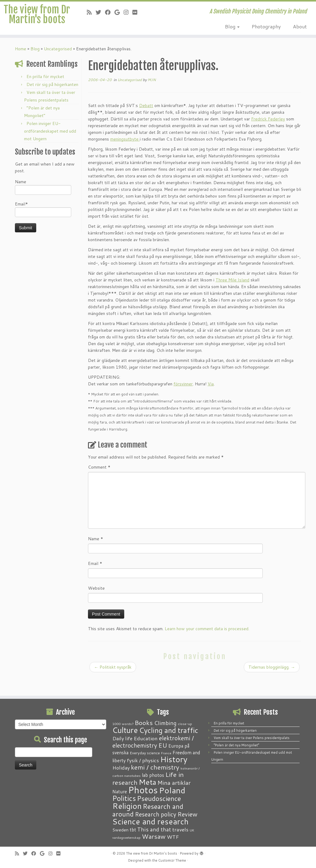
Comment (99, 484)
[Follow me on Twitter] (100, 12)
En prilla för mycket (45, 94)
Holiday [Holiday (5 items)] (121, 768)
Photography (266, 26)
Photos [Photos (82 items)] (143, 790)
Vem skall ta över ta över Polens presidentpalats (252, 738)
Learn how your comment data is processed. (207, 646)
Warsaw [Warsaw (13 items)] (154, 836)
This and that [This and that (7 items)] (154, 829)
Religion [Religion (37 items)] (127, 806)
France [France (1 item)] (166, 753)
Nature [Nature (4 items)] (120, 791)
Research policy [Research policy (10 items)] (156, 814)
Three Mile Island (232, 297)
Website (96, 605)
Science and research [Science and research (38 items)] (150, 821)
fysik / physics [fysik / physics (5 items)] (143, 760)
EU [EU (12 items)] (163, 745)
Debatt (146, 123)
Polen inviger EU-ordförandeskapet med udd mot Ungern (50, 148)
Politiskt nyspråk (113, 684)
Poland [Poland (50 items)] (172, 790)
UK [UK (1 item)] (192, 830)
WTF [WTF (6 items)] (173, 837)
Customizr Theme (172, 860)
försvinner (183, 401)
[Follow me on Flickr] (137, 12)
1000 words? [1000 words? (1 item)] (123, 724)
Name (43, 204)
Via (211, 401)
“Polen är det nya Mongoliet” (236, 745)
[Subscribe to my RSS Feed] (91, 12)
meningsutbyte (125, 156)
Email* (43, 226)
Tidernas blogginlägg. (272, 684)
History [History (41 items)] (174, 759)
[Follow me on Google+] (119, 12)
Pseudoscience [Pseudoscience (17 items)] (159, 798)
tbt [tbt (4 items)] (133, 830)
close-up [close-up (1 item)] (185, 724)
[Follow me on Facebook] (110, 12)
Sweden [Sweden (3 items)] (120, 830)
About (300, 26)
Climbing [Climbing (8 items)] (165, 723)
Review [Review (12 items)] (187, 814)
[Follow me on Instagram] (128, 12)
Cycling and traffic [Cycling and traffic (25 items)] (169, 730)
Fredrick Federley (268, 136)
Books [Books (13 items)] (144, 723)
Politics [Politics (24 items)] (124, 798)
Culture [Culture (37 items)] (125, 730)
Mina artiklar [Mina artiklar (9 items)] (174, 783)
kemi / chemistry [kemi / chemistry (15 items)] (155, 767)
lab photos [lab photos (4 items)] (153, 775)
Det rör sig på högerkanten (52, 102)
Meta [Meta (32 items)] (147, 782)
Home (21, 66)
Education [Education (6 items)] (146, 738)
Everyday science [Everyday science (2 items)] (145, 753)
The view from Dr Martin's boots (37, 27)
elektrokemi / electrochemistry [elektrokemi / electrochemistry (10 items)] (153, 742)
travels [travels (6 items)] (180, 829)
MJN (152, 97)
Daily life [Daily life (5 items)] (122, 738)
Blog (232, 26)
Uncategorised (58, 66)
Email (95, 581)
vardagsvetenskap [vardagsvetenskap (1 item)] (126, 837)
